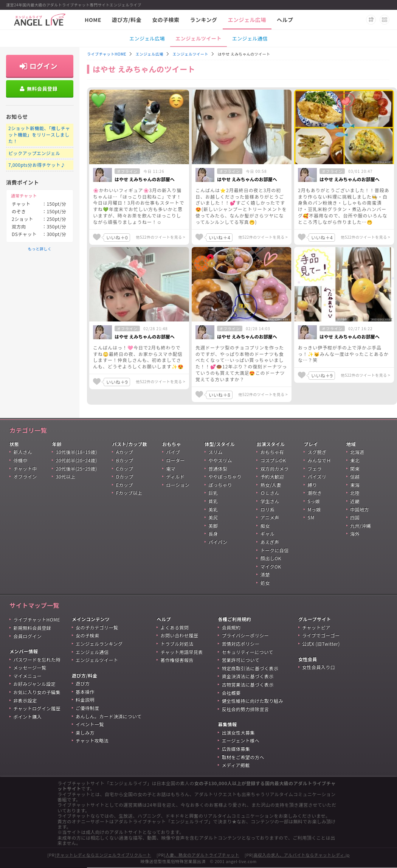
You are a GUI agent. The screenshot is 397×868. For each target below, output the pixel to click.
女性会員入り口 (319, 667)
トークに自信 (274, 550)
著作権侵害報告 (177, 660)
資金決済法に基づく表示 (247, 676)
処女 (265, 583)
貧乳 (213, 501)
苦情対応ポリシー (240, 644)
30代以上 (65, 476)
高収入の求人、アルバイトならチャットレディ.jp (301, 855)
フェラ (314, 468)
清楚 (265, 574)
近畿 (355, 501)
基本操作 (85, 692)
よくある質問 (174, 627)
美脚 (213, 526)
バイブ (173, 452)
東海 (355, 485)
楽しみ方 (85, 732)
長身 (213, 533)
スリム (215, 452)
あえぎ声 (270, 542)
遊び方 (83, 683)
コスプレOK (273, 460)
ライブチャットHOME (107, 54)
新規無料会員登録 (32, 628)
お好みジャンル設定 (34, 684)
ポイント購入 (27, 717)
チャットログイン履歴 (37, 708)
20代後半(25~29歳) (76, 468)
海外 (355, 533)
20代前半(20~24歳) (76, 460)
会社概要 (231, 693)
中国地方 (360, 509)
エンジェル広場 (247, 20)
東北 (355, 460)
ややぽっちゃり (225, 476)
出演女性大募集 (238, 732)
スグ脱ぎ (317, 452)
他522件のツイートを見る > (161, 237)
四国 (355, 517)
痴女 (265, 526)
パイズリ (317, 476)
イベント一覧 (90, 724)
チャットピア (316, 627)
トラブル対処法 (177, 644)
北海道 (357, 452)
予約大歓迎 (272, 476)
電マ (171, 468)
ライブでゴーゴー (321, 635)
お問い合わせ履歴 (179, 635)
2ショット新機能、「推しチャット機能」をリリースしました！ (39, 134)
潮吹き (314, 493)
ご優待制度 (87, 708)
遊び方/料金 (127, 20)
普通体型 (218, 468)
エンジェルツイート (198, 38)
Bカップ (124, 460)
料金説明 (85, 700)
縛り (312, 485)
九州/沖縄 (361, 526)
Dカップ (124, 476)
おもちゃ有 (272, 452)
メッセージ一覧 (30, 667)
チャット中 (25, 468)
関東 (355, 468)
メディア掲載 (236, 765)
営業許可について (240, 660)
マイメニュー (27, 676)
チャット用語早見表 (181, 652)
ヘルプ (285, 20)
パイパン (218, 542)
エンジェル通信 (250, 38)
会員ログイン (27, 636)
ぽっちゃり (220, 485)
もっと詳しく (40, 249)
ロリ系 (267, 509)
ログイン (43, 66)
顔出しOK (271, 558)
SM (311, 517)
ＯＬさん (270, 493)
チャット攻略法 (92, 740)
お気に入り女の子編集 (37, 692)
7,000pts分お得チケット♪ (37, 165)
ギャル (267, 533)
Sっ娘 (314, 501)
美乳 (213, 509)
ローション (178, 485)
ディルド (175, 476)
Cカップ (124, 468)
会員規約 (231, 627)
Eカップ (124, 485)
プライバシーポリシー (245, 635)
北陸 (355, 493)
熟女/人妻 (271, 485)
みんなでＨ (319, 460)
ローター (175, 460)
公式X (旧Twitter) (321, 644)
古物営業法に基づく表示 (247, 684)
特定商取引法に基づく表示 (250, 668)
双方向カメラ (274, 468)
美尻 (213, 517)
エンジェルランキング (99, 644)
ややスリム (220, 460)
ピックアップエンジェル (34, 153)
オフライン (25, 476)
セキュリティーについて (247, 652)
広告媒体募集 (236, 749)
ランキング (204, 20)
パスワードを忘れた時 (37, 659)
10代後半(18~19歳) (76, 452)
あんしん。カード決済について (109, 716)
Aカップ (124, 452)
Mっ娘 (314, 509)
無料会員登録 (42, 89)
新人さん (23, 452)
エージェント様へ (240, 740)
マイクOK (271, 566)
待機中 (20, 460)
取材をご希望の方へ (243, 757)
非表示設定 (25, 700)
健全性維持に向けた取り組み (252, 701)
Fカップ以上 (129, 493)
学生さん (270, 501)
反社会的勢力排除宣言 (245, 709)
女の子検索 (166, 20)
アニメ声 (270, 517)
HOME (93, 20)
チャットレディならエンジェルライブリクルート (103, 855)
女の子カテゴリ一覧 (97, 627)
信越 (355, 476)
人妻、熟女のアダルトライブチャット (202, 855)
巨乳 (213, 493)
